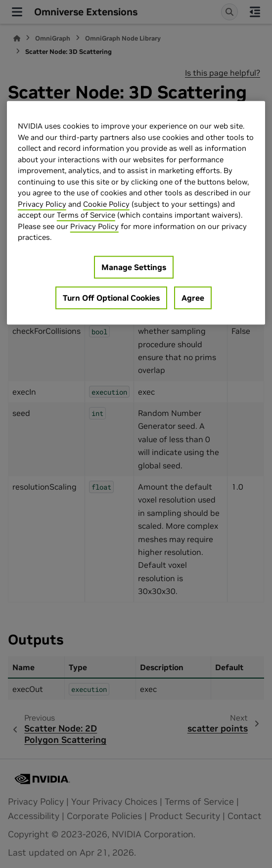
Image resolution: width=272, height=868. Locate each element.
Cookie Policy (106, 204)
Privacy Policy (42, 204)
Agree (193, 298)
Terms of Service (86, 215)
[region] (136, 213)
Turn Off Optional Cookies (111, 298)
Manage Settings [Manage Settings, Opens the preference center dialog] (134, 267)
